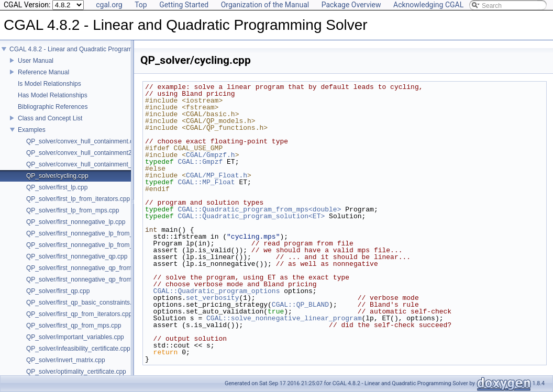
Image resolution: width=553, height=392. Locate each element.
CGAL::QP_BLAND (300, 305)
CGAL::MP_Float (206, 182)
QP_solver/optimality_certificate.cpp (76, 372)
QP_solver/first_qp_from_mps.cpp (74, 326)
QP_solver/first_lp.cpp (57, 187)
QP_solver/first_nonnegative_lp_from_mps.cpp (91, 245)
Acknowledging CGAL (428, 5)
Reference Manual (43, 72)
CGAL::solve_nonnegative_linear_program (284, 318)
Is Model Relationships (49, 84)
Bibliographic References (53, 107)
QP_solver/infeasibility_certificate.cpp (78, 349)
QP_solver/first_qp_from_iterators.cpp (79, 314)
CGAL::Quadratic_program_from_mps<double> (259, 209)
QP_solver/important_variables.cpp (75, 337)
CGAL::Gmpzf (200, 162)
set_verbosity (212, 298)
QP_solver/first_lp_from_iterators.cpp (78, 199)
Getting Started (184, 5)
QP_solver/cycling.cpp (57, 176)
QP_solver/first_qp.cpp (58, 291)
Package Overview (351, 5)
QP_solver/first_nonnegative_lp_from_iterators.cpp (97, 233)
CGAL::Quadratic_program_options (217, 291)
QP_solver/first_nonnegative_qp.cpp (77, 256)
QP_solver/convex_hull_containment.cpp (83, 141)
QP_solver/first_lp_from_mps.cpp (73, 210)
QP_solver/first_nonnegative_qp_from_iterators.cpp (98, 268)
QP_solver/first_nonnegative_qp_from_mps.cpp (92, 279)
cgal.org (109, 5)
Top (141, 5)
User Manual (36, 61)
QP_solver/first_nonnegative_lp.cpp (76, 222)
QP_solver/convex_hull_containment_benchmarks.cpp (102, 164)
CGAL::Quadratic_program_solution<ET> (251, 216)
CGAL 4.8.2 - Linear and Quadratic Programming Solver (87, 49)
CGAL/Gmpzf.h (211, 155)
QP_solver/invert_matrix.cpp (66, 360)
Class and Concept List (50, 118)
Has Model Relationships (53, 95)
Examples (32, 130)
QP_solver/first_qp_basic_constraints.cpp (84, 303)
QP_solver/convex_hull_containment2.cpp (85, 153)
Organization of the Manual (265, 5)
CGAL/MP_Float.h (217, 175)
